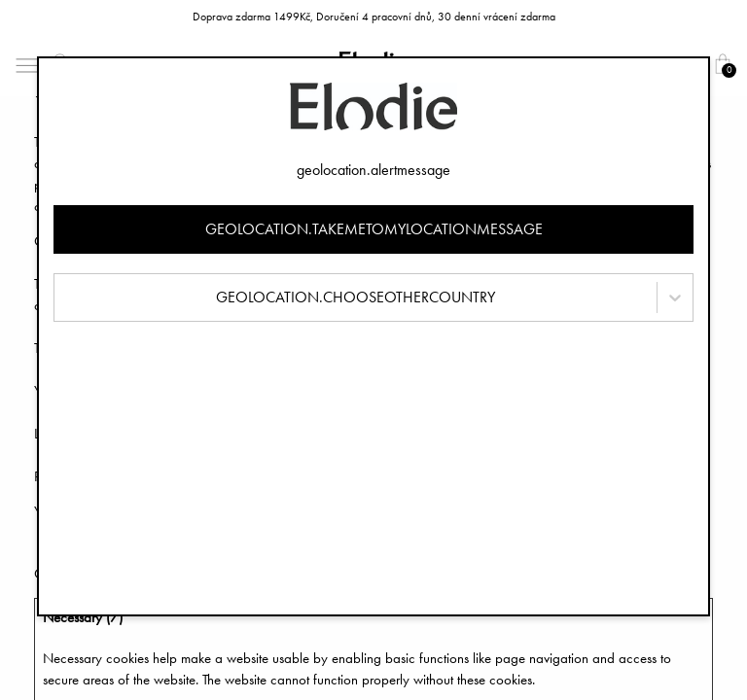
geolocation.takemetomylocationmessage (374, 229)
